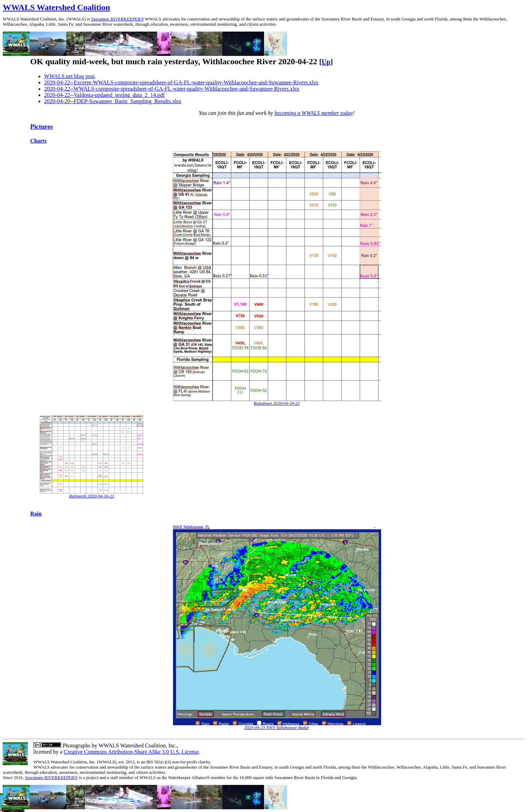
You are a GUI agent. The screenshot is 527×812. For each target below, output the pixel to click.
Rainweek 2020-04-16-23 (92, 496)
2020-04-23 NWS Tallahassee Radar (277, 728)
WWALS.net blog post (69, 76)
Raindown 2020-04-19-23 (277, 403)
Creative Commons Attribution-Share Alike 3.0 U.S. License (131, 752)
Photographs (76, 746)
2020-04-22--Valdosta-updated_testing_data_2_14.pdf (104, 95)
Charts (38, 141)
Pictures (42, 127)
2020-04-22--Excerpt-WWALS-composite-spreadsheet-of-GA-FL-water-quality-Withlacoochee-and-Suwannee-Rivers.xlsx (181, 82)
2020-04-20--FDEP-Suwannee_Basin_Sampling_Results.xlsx (113, 101)
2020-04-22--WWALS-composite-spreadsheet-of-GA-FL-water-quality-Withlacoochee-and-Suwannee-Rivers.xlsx (172, 89)
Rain (36, 514)
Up (326, 62)
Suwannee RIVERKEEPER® (117, 19)
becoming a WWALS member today (314, 113)
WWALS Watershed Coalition (56, 7)
